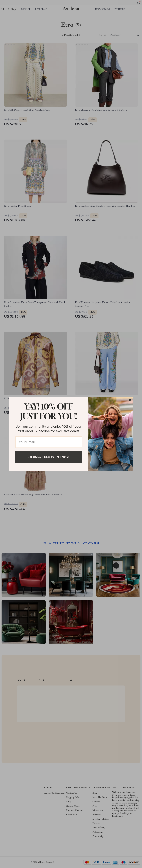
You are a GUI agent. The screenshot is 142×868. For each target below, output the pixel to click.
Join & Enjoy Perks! (49, 457)
